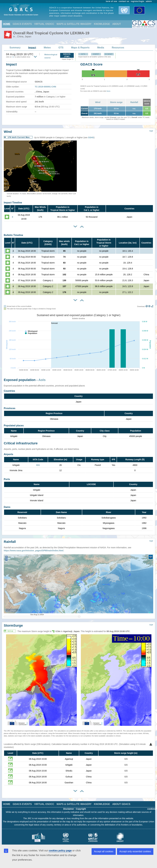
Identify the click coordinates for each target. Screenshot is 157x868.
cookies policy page (60, 851)
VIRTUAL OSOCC (44, 24)
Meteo (47, 48)
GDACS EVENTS (22, 24)
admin (149, 1)
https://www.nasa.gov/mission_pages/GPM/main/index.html (34, 548)
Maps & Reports (80, 48)
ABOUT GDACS (121, 802)
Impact (32, 48)
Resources (118, 48)
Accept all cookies (104, 851)
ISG (38, 465)
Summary (15, 48)
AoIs (42, 380)
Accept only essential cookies (135, 851)
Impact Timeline (13, 203)
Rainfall (134, 102)
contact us (124, 1)
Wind (98, 102)
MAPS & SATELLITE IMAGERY (74, 24)
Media (101, 48)
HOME (7, 24)
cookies (151, 807)
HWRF (96, 54)
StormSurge (13, 623)
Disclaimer (69, 807)
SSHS (91, 137)
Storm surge (116, 102)
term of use (112, 1)
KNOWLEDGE (102, 24)
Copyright (81, 807)
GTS (61, 48)
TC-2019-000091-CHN (45, 87)
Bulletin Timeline (13, 235)
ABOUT (117, 24)
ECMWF (109, 54)
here (108, 91)
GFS (83, 54)
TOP (151, 131)
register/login (137, 1)
